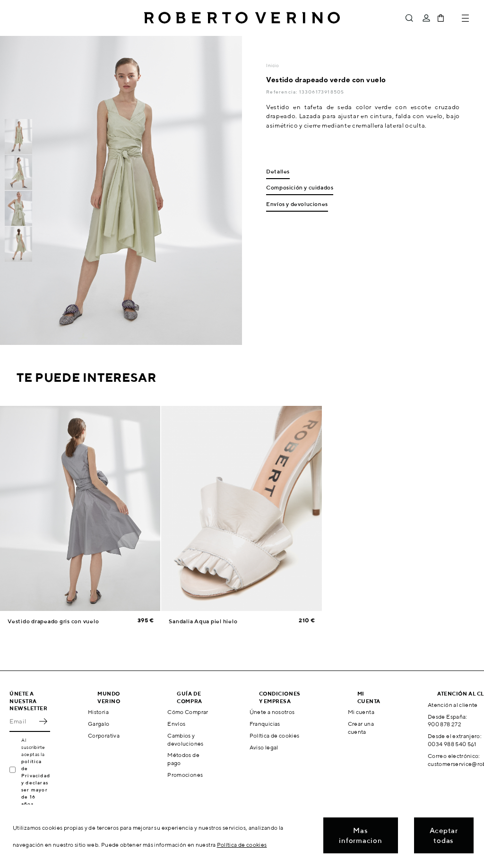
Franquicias (265, 724)
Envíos (176, 724)
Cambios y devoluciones (185, 739)
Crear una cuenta (361, 728)
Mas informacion (360, 835)
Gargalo (99, 724)
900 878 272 (445, 724)
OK (43, 722)
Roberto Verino (242, 18)
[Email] (23, 722)
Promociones (185, 775)
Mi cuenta (361, 712)
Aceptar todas (444, 835)
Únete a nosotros (272, 712)
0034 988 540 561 (452, 744)
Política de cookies (275, 735)
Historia (98, 712)
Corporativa (104, 735)
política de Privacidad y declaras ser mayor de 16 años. (36, 782)
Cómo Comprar (188, 712)
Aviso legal (264, 747)
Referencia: (282, 92)
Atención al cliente (453, 705)
